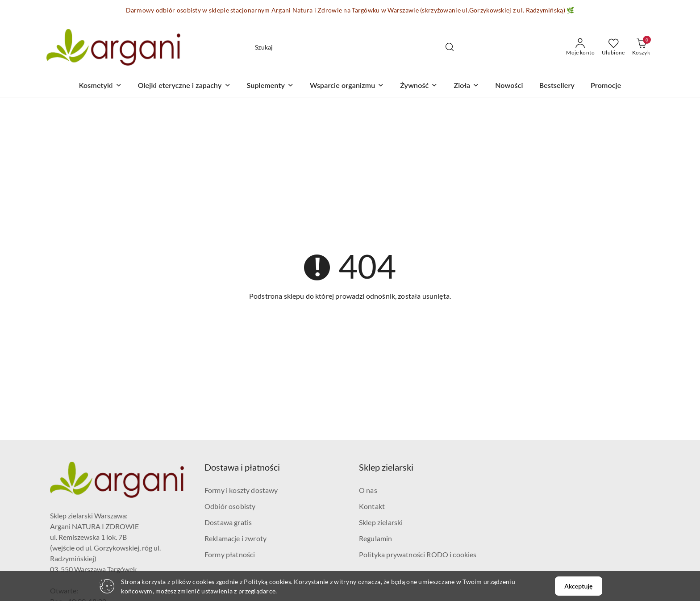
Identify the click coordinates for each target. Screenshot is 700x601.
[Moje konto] (580, 47)
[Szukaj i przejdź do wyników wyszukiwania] (450, 47)
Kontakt (372, 506)
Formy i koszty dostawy (241, 490)
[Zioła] (466, 86)
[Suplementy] (270, 86)
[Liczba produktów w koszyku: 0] (641, 47)
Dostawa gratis (228, 522)
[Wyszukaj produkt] (354, 47)
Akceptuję (578, 586)
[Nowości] (509, 86)
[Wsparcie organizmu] (347, 86)
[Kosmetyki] (100, 86)
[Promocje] (606, 86)
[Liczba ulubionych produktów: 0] (613, 47)
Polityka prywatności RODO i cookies (418, 554)
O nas (368, 490)
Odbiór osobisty (230, 506)
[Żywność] (419, 86)
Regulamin (375, 538)
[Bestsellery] (557, 86)
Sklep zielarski (381, 522)
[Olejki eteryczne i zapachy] (184, 86)
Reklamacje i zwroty (235, 538)
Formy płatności (230, 554)
